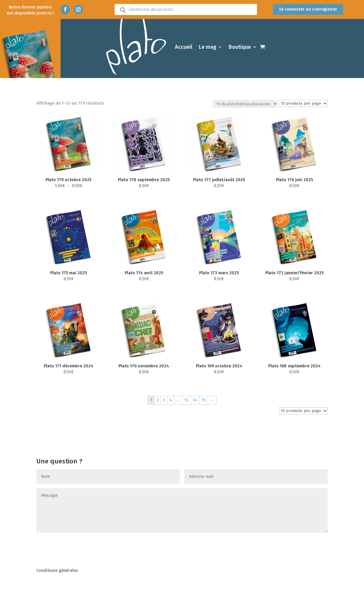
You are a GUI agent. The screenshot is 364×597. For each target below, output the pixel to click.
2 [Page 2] (158, 400)
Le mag (208, 47)
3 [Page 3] (164, 400)
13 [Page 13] (186, 400)
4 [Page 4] (171, 400)
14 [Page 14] (195, 400)
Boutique (240, 47)
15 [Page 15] (204, 400)
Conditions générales (57, 571)
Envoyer (310, 544)
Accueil (184, 47)
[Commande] (245, 104)
